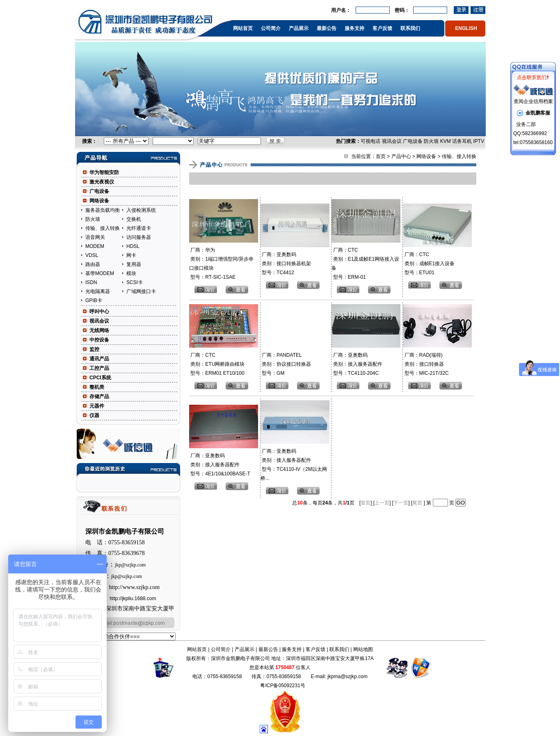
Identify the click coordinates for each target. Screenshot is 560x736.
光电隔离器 (98, 291)
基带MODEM (100, 273)
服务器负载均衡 (103, 210)
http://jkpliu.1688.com (133, 598)
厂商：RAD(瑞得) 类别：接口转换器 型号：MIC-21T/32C (426, 364)
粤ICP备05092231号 (282, 686)
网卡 (131, 255)
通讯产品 (99, 359)
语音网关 (95, 237)
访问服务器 (139, 237)
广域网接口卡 (141, 291)
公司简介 (271, 28)
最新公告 (327, 28)
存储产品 (99, 397)
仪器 (94, 415)
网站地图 (363, 649)
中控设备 (99, 340)
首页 (381, 156)
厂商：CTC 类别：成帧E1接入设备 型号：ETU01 (429, 264)
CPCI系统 (100, 378)
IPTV (479, 141)
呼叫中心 (99, 312)
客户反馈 (382, 28)
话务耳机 (462, 141)
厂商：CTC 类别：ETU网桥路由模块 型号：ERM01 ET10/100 (217, 364)
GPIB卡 (94, 300)
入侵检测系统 (141, 210)
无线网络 (99, 330)
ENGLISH (466, 28)
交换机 (134, 219)
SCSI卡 (135, 282)
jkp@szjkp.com (130, 565)
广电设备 (413, 141)
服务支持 (354, 28)
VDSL (92, 255)
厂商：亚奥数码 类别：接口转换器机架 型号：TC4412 (286, 264)
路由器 (93, 264)
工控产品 (99, 368)
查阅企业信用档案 (533, 101)
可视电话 (370, 141)
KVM (446, 141)
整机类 (97, 387)
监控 (94, 349)
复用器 (134, 264)
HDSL (133, 246)
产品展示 (299, 28)
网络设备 (99, 201)
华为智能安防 (104, 172)
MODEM (95, 246)
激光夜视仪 (102, 182)
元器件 (97, 406)
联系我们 (410, 28)
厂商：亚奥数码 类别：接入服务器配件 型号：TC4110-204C (357, 364)
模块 (131, 273)
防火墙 (431, 141)
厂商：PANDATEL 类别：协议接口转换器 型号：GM (286, 364)
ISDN (91, 282)
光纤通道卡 (139, 228)
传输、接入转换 (103, 228)
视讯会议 (392, 141)
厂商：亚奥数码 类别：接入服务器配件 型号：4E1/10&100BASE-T (220, 465)
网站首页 (243, 28)
